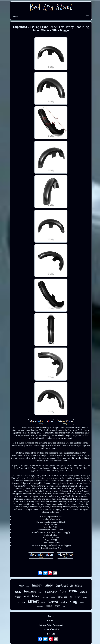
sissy (18, 592)
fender (18, 597)
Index (51, 616)
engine (85, 597)
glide (49, 585)
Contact (51, 621)
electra (53, 602)
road (73, 591)
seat (26, 596)
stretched (63, 597)
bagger (40, 606)
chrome (45, 597)
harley (37, 585)
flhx (64, 607)
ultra (28, 586)
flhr (71, 597)
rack (82, 603)
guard (86, 587)
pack (41, 592)
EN (49, 634)
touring (30, 591)
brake (53, 597)
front (63, 591)
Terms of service (51, 629)
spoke (64, 602)
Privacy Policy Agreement (51, 625)
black (35, 596)
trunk (58, 606)
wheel (83, 592)
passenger (51, 592)
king (73, 601)
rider (15, 587)
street (33, 601)
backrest (62, 585)
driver (22, 602)
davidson (76, 586)
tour (78, 597)
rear (21, 586)
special (49, 606)
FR (53, 634)
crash (43, 603)
